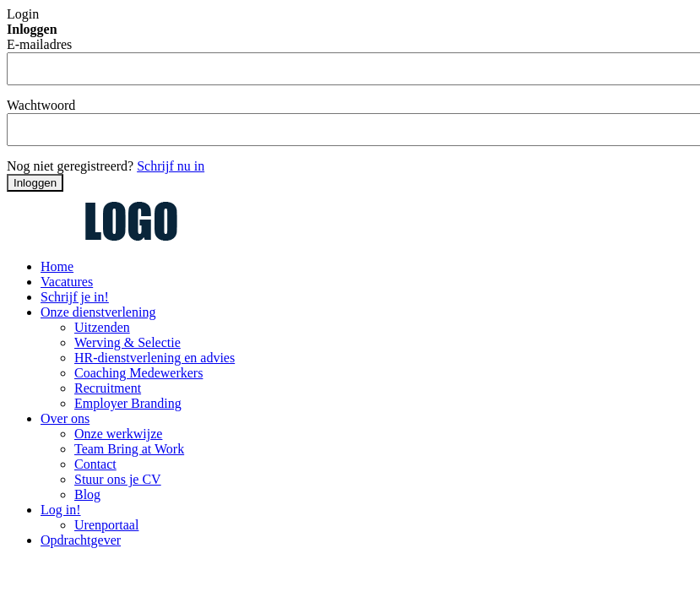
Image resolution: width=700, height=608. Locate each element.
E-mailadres (39, 44)
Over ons (65, 418)
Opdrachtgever (81, 540)
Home (57, 266)
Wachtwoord (41, 105)
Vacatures (67, 282)
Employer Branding (128, 403)
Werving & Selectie (128, 342)
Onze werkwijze (118, 434)
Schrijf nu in (171, 166)
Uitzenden (102, 327)
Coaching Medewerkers (138, 373)
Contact (95, 464)
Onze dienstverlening (98, 312)
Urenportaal (106, 525)
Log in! (61, 510)
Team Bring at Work (129, 449)
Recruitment (108, 388)
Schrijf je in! (75, 297)
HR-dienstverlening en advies (155, 358)
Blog (87, 494)
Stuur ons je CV (118, 479)
